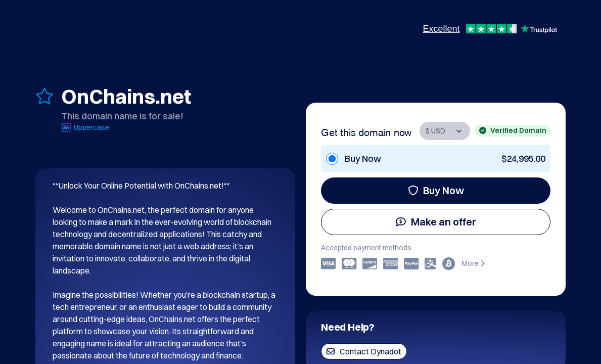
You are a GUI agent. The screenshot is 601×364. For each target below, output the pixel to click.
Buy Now (436, 190)
